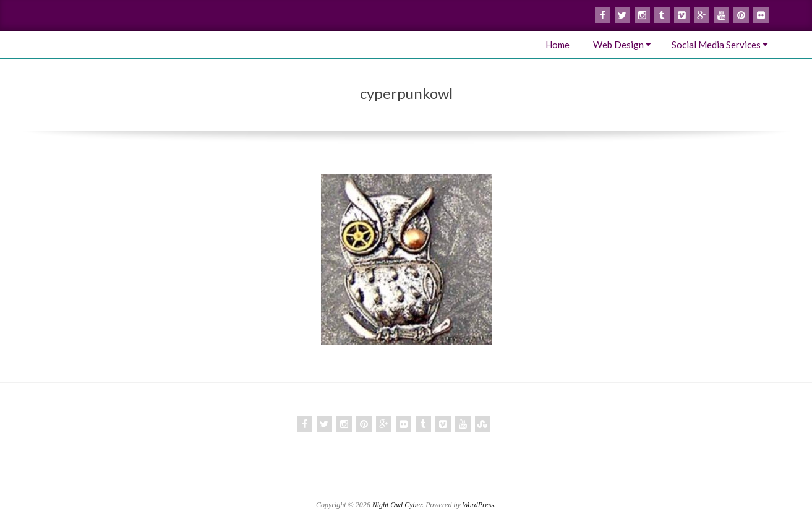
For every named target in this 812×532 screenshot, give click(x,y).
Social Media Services (716, 45)
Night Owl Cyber (397, 505)
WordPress (478, 505)
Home (558, 45)
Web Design (618, 45)
